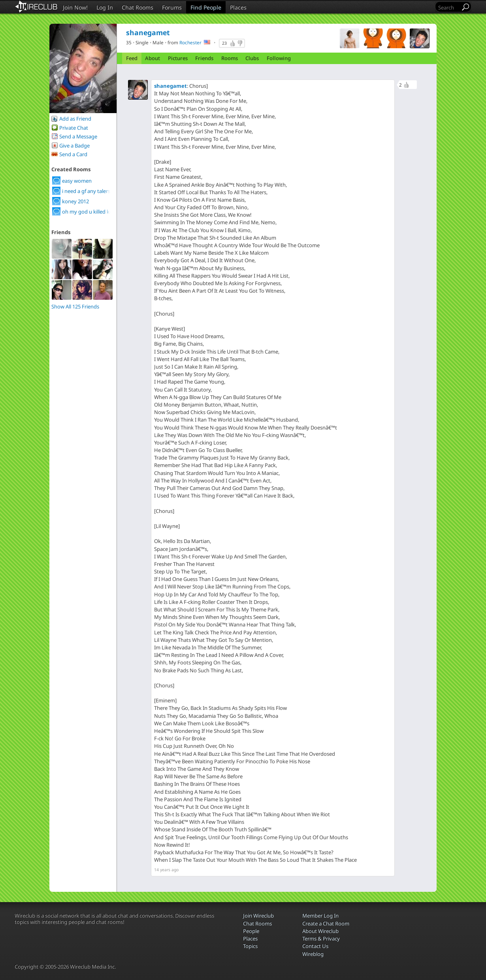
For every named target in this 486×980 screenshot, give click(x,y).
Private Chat (74, 128)
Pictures (178, 58)
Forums (172, 7)
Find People (206, 7)
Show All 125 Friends (75, 306)
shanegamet (170, 86)
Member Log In (320, 916)
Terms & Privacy (321, 938)
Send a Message (78, 136)
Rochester (190, 42)
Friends (204, 58)
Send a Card (73, 154)
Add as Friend (75, 119)
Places (238, 7)
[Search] (448, 7)
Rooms (230, 58)
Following (279, 58)
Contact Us (315, 946)
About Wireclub (320, 931)
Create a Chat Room (326, 923)
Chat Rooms (138, 7)
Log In (105, 7)
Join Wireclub (258, 916)
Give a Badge (74, 146)
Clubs (252, 58)
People (251, 931)
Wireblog (313, 954)
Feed (132, 58)
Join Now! (75, 7)
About (153, 58)
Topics (250, 946)
